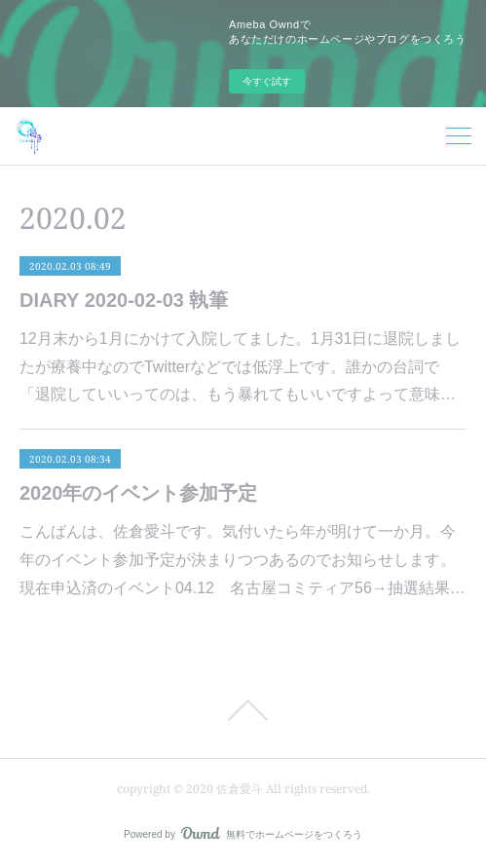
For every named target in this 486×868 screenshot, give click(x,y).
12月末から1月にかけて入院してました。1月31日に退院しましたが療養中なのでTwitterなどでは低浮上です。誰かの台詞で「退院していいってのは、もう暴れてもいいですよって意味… (240, 367)
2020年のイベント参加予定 (139, 493)
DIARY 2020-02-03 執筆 (124, 300)
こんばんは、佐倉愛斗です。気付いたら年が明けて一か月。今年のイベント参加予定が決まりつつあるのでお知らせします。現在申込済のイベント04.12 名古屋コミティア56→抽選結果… (243, 560)
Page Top (243, 710)
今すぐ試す (267, 81)
